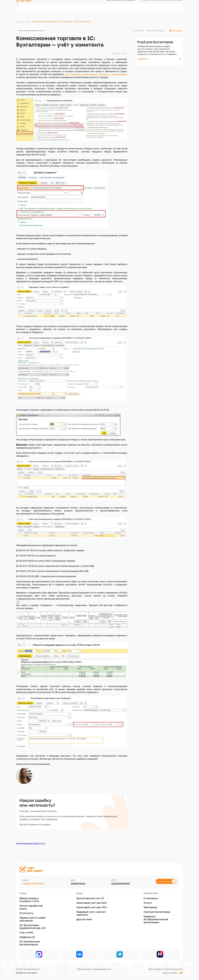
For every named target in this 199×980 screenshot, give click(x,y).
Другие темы (84, 916)
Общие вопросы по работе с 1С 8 (29, 896)
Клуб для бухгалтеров (157, 909)
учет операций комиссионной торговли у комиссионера (96, 75)
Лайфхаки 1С (27, 934)
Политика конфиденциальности (31, 969)
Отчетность (26, 910)
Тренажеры (150, 904)
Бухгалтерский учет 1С (90, 895)
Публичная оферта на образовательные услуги (161, 969)
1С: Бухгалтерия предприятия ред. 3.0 (35, 31)
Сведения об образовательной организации (156, 916)
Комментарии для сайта (31, 845)
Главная (20, 21)
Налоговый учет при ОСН (92, 899)
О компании (151, 895)
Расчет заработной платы (31, 904)
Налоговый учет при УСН (92, 904)
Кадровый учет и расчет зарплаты (91, 910)
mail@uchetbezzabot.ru (37, 880)
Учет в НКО (26, 929)
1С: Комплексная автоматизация (30, 940)
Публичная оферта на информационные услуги (93, 969)
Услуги (148, 899)
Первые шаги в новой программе (32, 916)
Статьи (29, 21)
